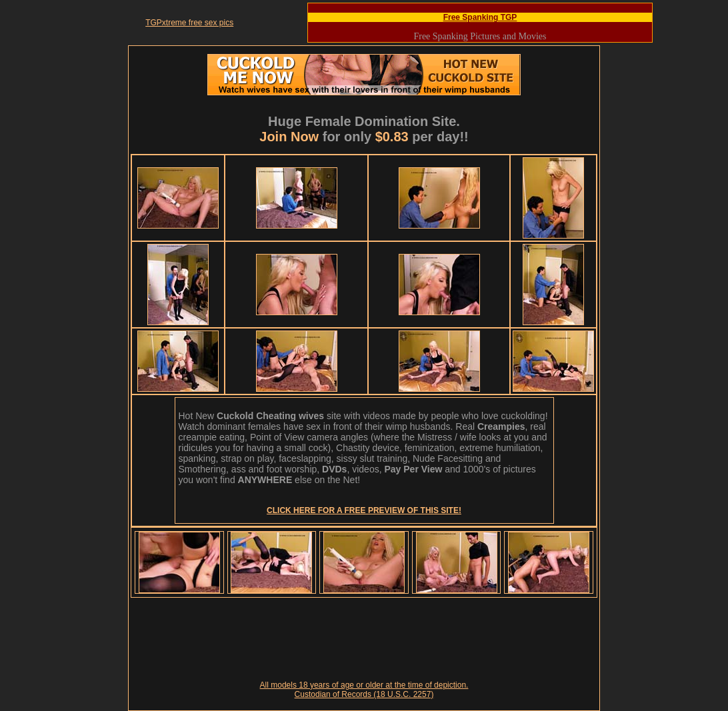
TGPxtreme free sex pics (189, 23)
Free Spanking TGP (480, 17)
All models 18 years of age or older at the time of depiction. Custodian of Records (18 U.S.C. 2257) (364, 690)
